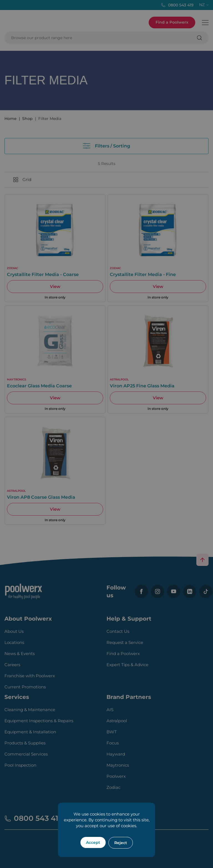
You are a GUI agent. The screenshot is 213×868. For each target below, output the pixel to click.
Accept (93, 842)
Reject (121, 843)
